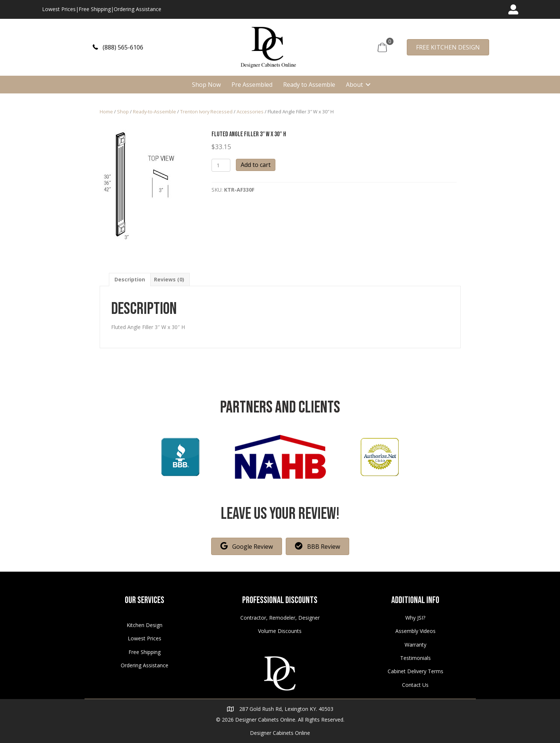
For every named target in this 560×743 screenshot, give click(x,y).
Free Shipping (95, 9)
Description (130, 279)
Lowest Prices (59, 9)
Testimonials (415, 658)
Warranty (415, 645)
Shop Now (206, 85)
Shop (123, 112)
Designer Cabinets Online (280, 733)
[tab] (130, 279)
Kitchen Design (145, 625)
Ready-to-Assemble (154, 112)
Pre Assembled (252, 85)
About (354, 85)
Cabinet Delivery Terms (415, 671)
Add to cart (256, 165)
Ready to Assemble (309, 85)
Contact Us (415, 685)
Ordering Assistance (138, 9)
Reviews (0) (169, 279)
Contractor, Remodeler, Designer (280, 618)
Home (106, 112)
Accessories (250, 112)
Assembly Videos (415, 631)
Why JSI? (415, 618)
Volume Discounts (280, 631)
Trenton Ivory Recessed (206, 112)
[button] (118, 47)
